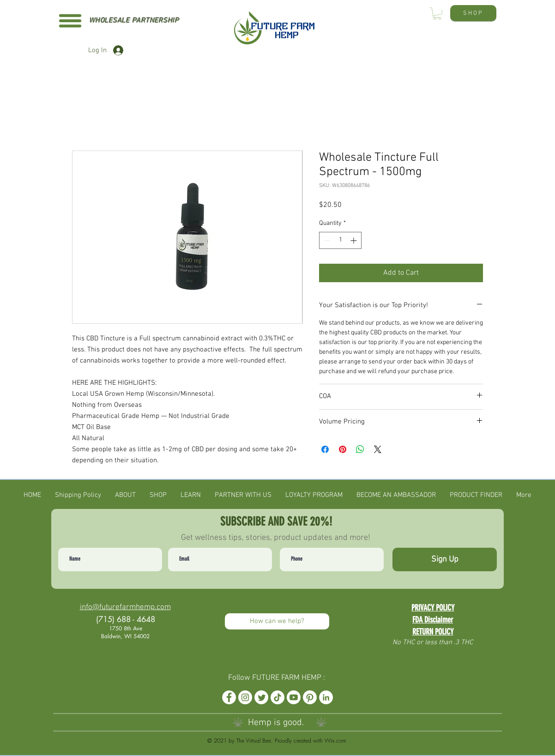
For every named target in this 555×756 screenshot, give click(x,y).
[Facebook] (229, 697)
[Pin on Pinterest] (343, 449)
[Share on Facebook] (325, 449)
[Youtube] (294, 697)
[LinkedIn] (326, 697)
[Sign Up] (445, 559)
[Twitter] (261, 697)
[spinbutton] (340, 240)
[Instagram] (245, 697)
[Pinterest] (310, 697)
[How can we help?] (277, 621)
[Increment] (354, 240)
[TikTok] (277, 697)
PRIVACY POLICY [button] (433, 608)
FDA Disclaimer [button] (433, 620)
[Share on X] (378, 449)
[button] (70, 21)
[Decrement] (326, 240)
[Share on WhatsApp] (360, 449)
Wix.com (335, 741)
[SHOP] (473, 13)
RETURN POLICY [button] (433, 632)
